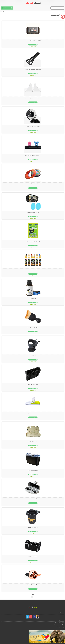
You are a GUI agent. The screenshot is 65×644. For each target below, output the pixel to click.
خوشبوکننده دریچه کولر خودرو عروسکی (33, 155)
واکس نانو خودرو (33, 299)
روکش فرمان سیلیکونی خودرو (33, 184)
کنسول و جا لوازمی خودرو (33, 384)
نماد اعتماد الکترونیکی (59, 623)
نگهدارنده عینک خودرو (33, 499)
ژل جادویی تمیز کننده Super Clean (33, 241)
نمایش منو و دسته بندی (56, 8)
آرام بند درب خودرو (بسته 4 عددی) (33, 127)
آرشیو (58, 18)
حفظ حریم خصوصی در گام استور (57, 625)
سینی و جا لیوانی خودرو (33, 442)
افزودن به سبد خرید (33, 45)
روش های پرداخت (60, 627)
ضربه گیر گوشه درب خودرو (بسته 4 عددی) (33, 98)
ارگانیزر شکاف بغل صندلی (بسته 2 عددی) (33, 69)
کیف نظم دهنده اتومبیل (33, 556)
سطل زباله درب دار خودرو (33, 470)
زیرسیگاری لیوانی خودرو (33, 528)
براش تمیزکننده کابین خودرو (33, 327)
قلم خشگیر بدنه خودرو (33, 270)
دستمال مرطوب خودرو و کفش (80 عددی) (33, 41)
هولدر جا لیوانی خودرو (33, 356)
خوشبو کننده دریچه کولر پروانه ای (33, 585)
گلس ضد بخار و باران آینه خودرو (33, 213)
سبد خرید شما (7, 8)
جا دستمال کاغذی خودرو (33, 413)
